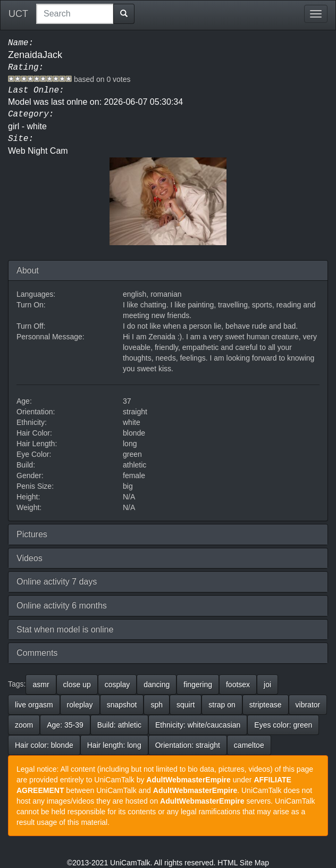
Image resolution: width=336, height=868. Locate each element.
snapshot (122, 705)
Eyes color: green (283, 725)
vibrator (308, 705)
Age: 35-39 (65, 725)
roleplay (80, 705)
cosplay (117, 685)
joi (267, 685)
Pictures (32, 534)
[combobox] (75, 14)
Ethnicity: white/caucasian (198, 725)
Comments (37, 653)
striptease (266, 705)
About (28, 270)
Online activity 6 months (62, 606)
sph (157, 705)
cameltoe (249, 745)
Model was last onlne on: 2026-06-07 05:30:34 (95, 102)
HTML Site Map (243, 863)
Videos (30, 558)
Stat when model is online (65, 629)
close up (77, 685)
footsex (238, 685)
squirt (186, 705)
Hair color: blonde (44, 745)
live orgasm (34, 705)
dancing (157, 685)
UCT (18, 14)
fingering (198, 685)
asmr (41, 685)
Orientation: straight (188, 745)
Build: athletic (119, 725)
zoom (24, 725)
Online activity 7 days (57, 582)
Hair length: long (114, 745)
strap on (222, 705)
